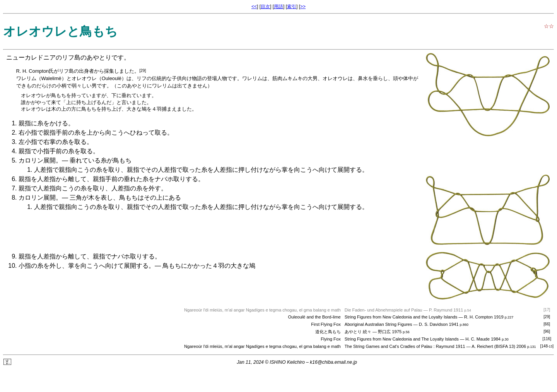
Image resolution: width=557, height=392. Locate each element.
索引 (292, 7)
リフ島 (71, 57)
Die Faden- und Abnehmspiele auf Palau (384, 310)
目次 (265, 7)
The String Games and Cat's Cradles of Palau (389, 346)
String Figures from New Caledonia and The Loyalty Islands (402, 339)
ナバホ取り (170, 179)
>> (303, 7)
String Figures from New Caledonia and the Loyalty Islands (401, 317)
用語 (278, 7)
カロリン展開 (37, 160)
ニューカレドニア (31, 57)
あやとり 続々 (358, 332)
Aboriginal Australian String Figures (378, 324)
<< (254, 7)
